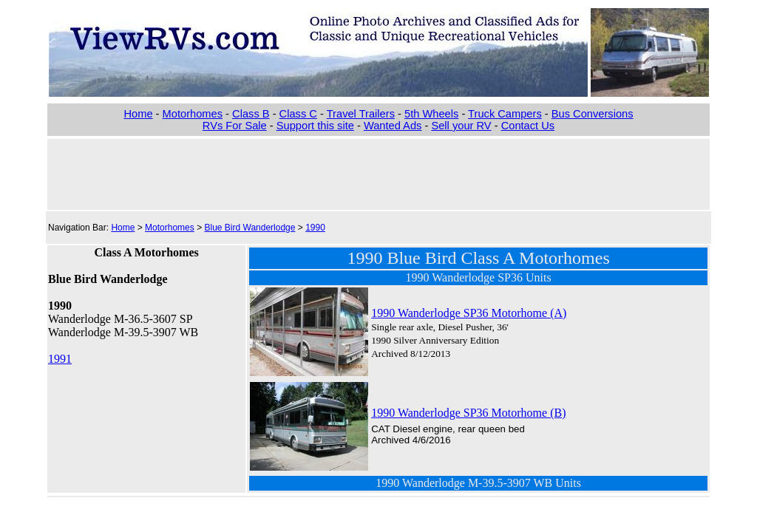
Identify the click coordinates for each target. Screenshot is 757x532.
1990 (315, 228)
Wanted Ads (393, 126)
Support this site (315, 126)
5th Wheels (431, 114)
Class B (251, 114)
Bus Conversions (593, 114)
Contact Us (528, 126)
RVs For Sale (235, 126)
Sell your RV (461, 126)
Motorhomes (193, 114)
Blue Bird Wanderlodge (249, 228)
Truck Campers (505, 114)
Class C (298, 114)
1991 (60, 359)
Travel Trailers (361, 114)
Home (138, 114)
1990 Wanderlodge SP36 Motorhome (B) (468, 413)
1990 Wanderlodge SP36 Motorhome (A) (469, 313)
